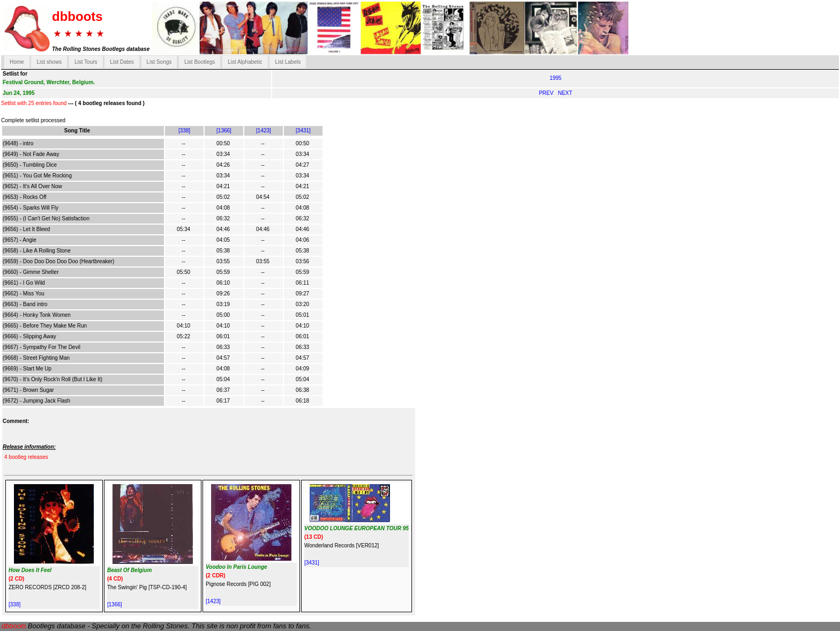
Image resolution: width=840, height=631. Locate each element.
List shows (49, 62)
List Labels (288, 62)
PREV (547, 93)
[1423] (264, 131)
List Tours (86, 62)
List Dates (122, 62)
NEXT (565, 93)
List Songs (159, 62)
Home (17, 62)
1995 (556, 78)
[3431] (303, 131)
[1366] (224, 131)
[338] (184, 131)
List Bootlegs (200, 62)
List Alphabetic (245, 62)
